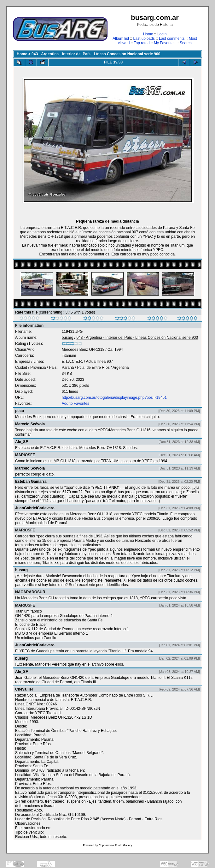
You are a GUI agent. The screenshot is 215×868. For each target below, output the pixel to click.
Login (162, 34)
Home (148, 34)
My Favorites (165, 43)
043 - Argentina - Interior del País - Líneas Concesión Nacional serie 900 (96, 54)
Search (186, 43)
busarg (68, 338)
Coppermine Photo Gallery (115, 845)
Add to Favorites (76, 404)
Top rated (142, 43)
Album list (121, 39)
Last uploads (144, 39)
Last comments (172, 39)
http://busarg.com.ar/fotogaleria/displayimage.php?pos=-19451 (114, 398)
